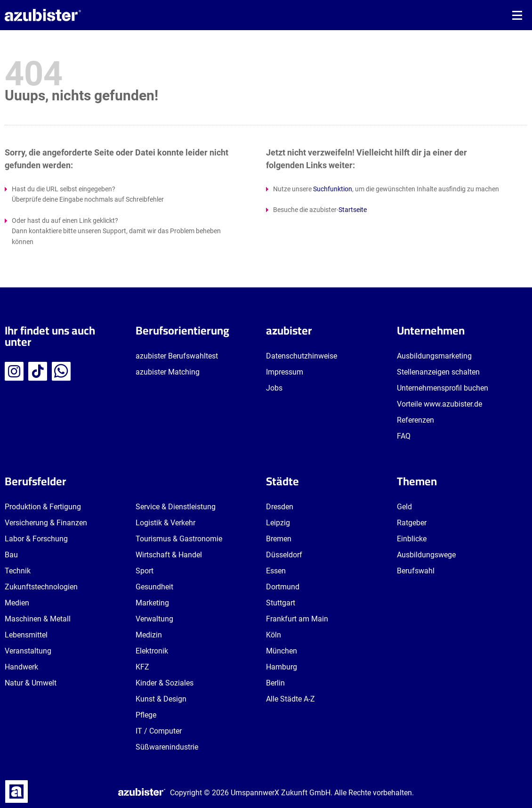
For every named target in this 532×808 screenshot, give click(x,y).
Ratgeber (412, 523)
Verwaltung (154, 619)
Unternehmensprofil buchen (443, 388)
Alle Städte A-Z (290, 699)
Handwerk (21, 667)
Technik (18, 571)
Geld (404, 507)
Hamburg (282, 667)
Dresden (280, 507)
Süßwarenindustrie (167, 747)
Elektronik (152, 651)
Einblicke (412, 539)
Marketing (152, 603)
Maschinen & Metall (38, 619)
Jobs (274, 388)
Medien (17, 603)
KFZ (142, 667)
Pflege (146, 715)
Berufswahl (416, 571)
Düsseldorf (284, 555)
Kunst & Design (161, 699)
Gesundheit (154, 587)
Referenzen (415, 420)
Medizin (149, 635)
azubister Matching (168, 372)
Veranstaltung (28, 651)
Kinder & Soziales (165, 683)
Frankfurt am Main (297, 619)
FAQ (404, 436)
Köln (274, 635)
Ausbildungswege (426, 555)
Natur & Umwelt (31, 683)
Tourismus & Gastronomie (179, 539)
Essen (276, 571)
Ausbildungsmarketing (434, 356)
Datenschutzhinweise (302, 356)
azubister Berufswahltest (177, 356)
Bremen (279, 539)
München (282, 651)
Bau (11, 555)
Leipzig (278, 523)
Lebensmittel (26, 635)
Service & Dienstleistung (176, 507)
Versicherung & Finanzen (46, 523)
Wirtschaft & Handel (169, 555)
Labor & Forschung (36, 539)
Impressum (285, 372)
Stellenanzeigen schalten (438, 372)
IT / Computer (159, 731)
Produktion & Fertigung (43, 507)
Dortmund (283, 587)
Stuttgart (281, 603)
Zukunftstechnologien (41, 587)
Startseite (353, 210)
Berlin (275, 683)
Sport (145, 571)
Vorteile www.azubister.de (439, 404)
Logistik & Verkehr (165, 523)
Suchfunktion (333, 189)
